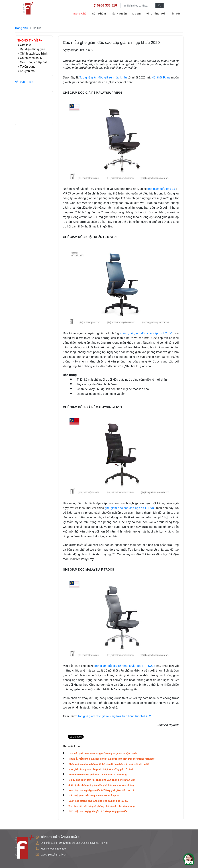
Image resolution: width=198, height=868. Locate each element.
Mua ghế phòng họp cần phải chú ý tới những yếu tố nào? (101, 769)
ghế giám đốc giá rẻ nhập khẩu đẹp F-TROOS (125, 666)
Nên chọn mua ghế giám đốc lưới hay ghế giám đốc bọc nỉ (101, 790)
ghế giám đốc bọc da (161, 189)
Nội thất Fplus (161, 77)
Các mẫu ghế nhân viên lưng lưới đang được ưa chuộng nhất (103, 754)
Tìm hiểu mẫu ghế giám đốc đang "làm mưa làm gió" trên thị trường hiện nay (112, 759)
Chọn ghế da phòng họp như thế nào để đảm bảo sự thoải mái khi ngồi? (109, 764)
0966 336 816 (107, 5)
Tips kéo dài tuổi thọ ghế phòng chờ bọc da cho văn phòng (102, 806)
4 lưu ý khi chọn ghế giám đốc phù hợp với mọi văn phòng (101, 785)
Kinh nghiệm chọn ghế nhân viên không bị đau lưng (98, 775)
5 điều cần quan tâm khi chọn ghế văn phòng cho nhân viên (102, 780)
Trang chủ (21, 28)
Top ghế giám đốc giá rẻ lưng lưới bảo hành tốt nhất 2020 (115, 716)
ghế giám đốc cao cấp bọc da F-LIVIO (130, 508)
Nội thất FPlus (24, 82)
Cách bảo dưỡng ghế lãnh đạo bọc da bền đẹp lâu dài (98, 801)
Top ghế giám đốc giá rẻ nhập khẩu (103, 77)
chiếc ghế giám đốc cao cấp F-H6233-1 (146, 333)
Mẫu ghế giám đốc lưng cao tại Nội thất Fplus (94, 796)
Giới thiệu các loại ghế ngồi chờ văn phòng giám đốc (98, 811)
